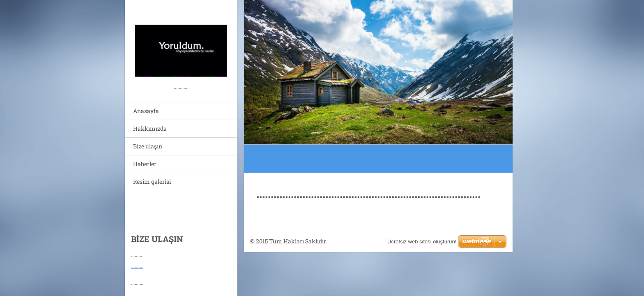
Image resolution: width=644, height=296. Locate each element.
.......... (137, 264)
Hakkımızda (150, 128)
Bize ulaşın (148, 146)
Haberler (145, 164)
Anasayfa (146, 111)
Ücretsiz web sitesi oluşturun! (422, 242)
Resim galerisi (152, 182)
